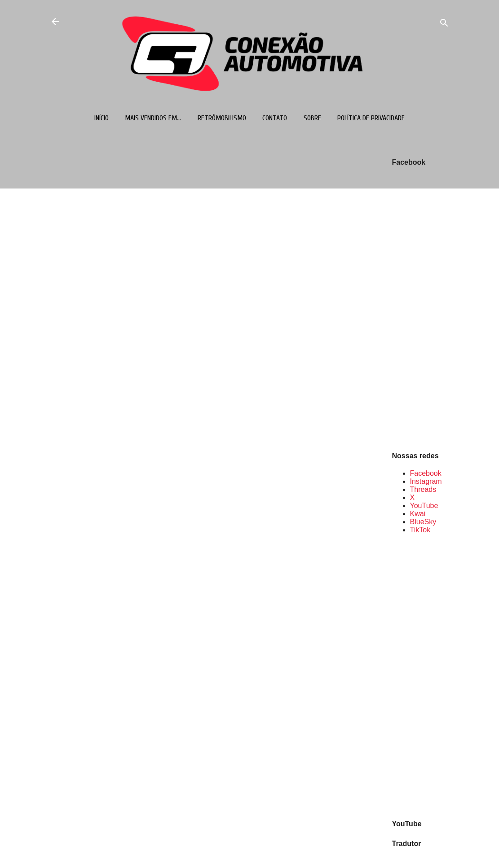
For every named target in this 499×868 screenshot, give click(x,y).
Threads (423, 489)
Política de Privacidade (371, 118)
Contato (275, 118)
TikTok (420, 530)
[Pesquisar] (444, 24)
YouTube (424, 506)
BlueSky (423, 522)
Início (102, 118)
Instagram (426, 481)
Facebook (426, 473)
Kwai (418, 514)
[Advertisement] (421, 676)
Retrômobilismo (222, 118)
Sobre (312, 118)
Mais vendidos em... (153, 118)
